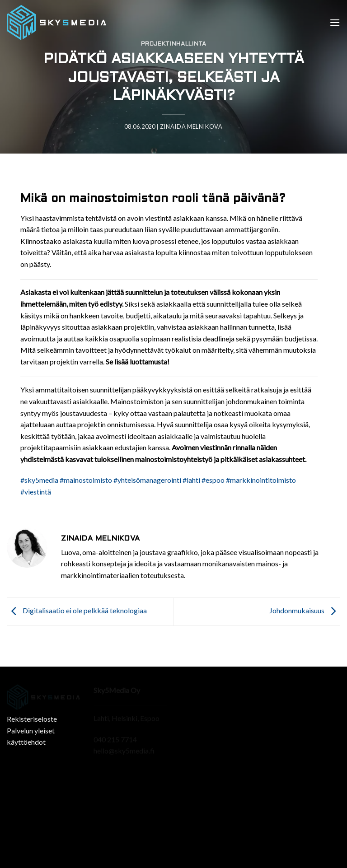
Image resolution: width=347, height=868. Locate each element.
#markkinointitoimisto (261, 480)
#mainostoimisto (86, 480)
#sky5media (39, 480)
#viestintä (36, 492)
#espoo (213, 480)
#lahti (191, 480)
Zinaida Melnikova (191, 126)
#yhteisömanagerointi (147, 480)
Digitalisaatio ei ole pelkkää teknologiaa (77, 611)
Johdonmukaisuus (305, 611)
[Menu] (335, 22)
